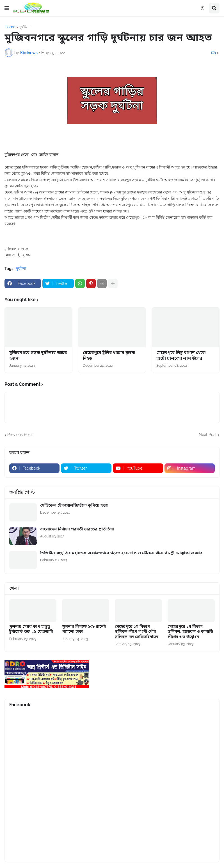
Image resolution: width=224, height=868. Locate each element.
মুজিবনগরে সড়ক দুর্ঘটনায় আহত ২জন (38, 356)
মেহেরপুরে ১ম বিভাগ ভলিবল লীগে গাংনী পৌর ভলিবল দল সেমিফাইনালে (136, 632)
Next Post (208, 435)
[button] (7, 8)
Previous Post (20, 435)
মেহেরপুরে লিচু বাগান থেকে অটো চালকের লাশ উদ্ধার (181, 356)
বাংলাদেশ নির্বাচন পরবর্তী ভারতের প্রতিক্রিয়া (77, 530)
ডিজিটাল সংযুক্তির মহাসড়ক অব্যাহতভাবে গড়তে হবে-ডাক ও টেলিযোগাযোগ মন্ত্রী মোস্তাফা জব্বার (121, 553)
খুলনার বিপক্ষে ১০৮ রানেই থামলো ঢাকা (84, 629)
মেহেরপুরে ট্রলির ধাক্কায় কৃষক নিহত (109, 356)
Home (10, 27)
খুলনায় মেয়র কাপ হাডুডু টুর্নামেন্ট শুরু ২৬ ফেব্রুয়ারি (31, 629)
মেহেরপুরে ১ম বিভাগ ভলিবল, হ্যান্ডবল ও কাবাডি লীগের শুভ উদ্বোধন (190, 632)
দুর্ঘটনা (24, 27)
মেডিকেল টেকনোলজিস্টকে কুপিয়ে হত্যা (74, 506)
